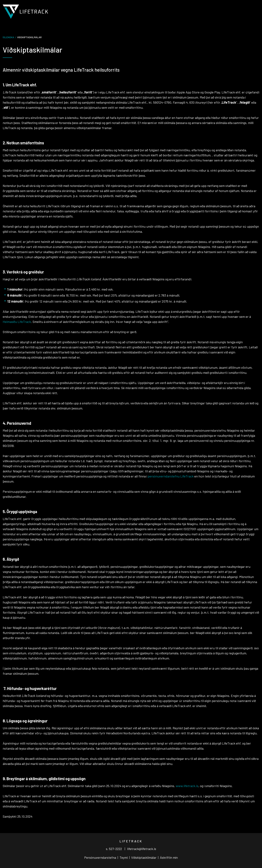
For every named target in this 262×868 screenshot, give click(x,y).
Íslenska (8, 37)
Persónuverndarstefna (101, 857)
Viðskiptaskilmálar (144, 857)
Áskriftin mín (169, 857)
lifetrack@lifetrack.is (142, 849)
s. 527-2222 (114, 849)
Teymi (124, 857)
